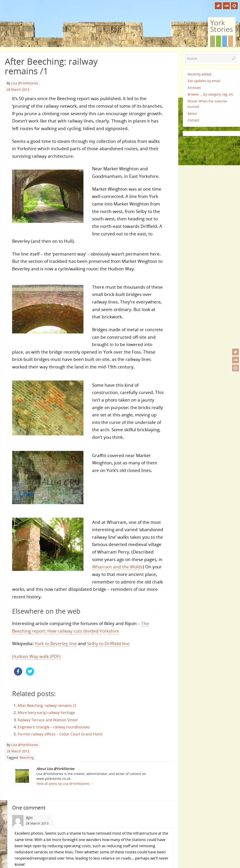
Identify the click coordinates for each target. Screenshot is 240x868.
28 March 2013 (18, 89)
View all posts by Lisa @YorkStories (65, 784)
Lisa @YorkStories (25, 83)
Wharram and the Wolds (117, 567)
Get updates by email (204, 81)
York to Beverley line (56, 643)
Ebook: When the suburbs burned (207, 104)
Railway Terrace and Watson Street (48, 720)
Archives (194, 88)
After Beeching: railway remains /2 (47, 706)
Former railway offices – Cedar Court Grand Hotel (60, 734)
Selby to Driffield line (108, 643)
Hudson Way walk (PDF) (36, 656)
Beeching (27, 758)
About (192, 113)
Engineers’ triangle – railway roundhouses (54, 727)
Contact (193, 120)
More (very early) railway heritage (46, 713)
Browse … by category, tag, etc (211, 94)
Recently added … (201, 74)
